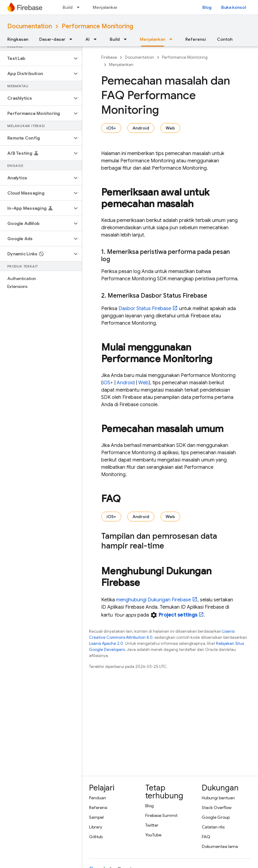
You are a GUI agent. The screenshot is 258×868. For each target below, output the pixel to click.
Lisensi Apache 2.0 (106, 643)
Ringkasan (18, 39)
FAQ (206, 837)
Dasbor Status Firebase (145, 309)
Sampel (96, 817)
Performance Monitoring (97, 26)
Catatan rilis (213, 827)
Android (141, 128)
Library (96, 827)
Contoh (225, 39)
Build (68, 7)
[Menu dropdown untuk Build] (80, 7)
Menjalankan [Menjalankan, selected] (153, 39)
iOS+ (111, 128)
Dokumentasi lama (220, 846)
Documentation (30, 26)
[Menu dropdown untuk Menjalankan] (173, 39)
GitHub (96, 837)
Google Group (216, 817)
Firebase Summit (161, 815)
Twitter (152, 825)
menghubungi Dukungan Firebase (153, 600)
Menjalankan (105, 7)
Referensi (196, 39)
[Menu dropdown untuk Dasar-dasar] (73, 39)
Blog (207, 7)
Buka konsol (234, 7)
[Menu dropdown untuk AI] (97, 39)
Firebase (109, 57)
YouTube (153, 835)
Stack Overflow (217, 807)
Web (170, 128)
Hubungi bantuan (218, 798)
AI (88, 39)
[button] (36, 58)
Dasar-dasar (52, 39)
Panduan (98, 798)
